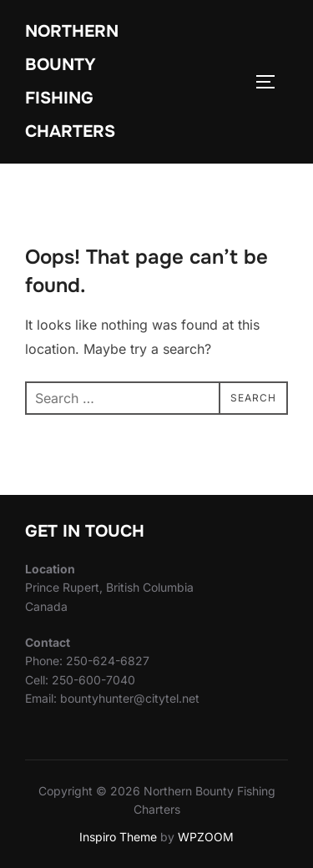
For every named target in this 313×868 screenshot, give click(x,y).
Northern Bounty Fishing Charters (72, 81)
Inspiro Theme (118, 837)
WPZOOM (206, 837)
